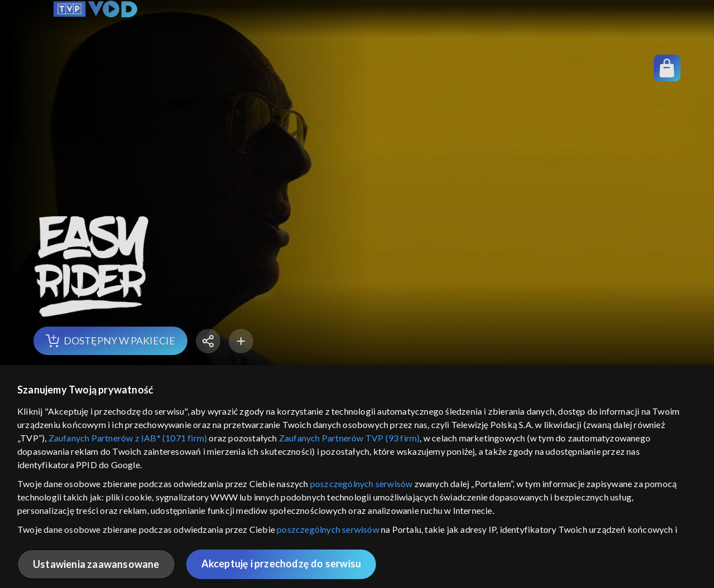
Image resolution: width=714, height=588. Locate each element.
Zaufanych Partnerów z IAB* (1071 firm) (128, 438)
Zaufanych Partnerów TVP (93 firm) (349, 438)
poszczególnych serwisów (361, 483)
